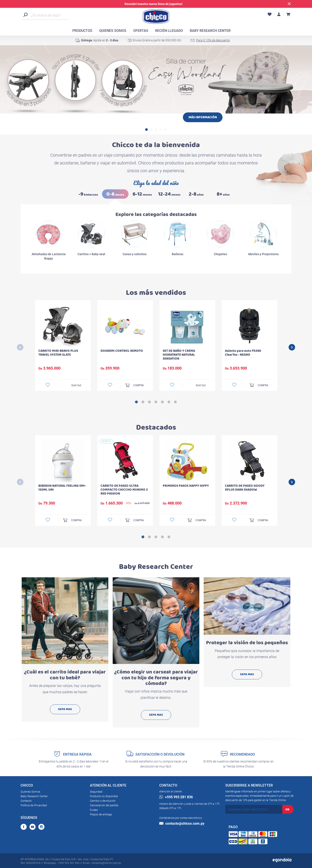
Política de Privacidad (34, 805)
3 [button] (156, 130)
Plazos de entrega (101, 814)
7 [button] (175, 402)
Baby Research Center (34, 796)
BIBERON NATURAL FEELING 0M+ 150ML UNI (62, 488)
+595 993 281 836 (176, 797)
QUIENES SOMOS (113, 31)
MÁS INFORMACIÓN (203, 117)
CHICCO (27, 786)
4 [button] (161, 130)
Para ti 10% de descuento (213, 40)
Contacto (26, 801)
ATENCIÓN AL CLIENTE (108, 786)
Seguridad (96, 792)
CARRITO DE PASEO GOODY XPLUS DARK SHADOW (245, 488)
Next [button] (292, 347)
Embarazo (88, 194)
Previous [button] (20, 347)
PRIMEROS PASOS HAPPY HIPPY (186, 486)
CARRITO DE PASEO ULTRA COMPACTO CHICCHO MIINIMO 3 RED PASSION (124, 490)
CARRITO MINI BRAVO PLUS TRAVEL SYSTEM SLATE (58, 353)
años (196, 194)
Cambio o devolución (103, 801)
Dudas (94, 810)
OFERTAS (141, 31)
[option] (156, 100)
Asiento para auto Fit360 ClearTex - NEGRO (243, 353)
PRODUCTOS (82, 31)
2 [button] (151, 130)
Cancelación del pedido (104, 805)
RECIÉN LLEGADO (169, 31)
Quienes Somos (30, 792)
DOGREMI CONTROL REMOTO (122, 351)
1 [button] (146, 130)
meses (115, 194)
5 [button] (166, 130)
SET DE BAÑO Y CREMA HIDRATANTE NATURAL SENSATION (179, 355)
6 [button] (169, 402)
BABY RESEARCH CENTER (210, 31)
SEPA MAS (65, 709)
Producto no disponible (104, 796)
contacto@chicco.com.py (182, 823)
